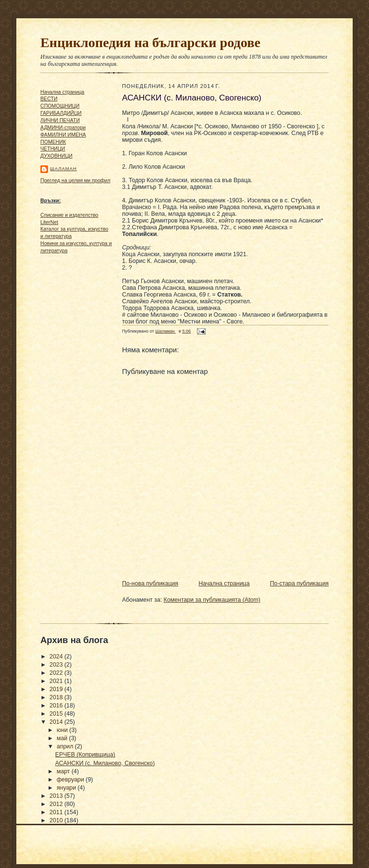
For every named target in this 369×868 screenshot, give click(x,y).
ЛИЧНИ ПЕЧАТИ (60, 120)
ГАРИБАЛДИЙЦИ (61, 113)
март (64, 771)
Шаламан (63, 168)
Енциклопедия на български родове (150, 43)
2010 (57, 820)
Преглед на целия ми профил (75, 180)
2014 (57, 722)
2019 (57, 689)
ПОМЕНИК (53, 142)
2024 (57, 657)
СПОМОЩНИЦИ (60, 106)
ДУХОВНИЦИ (56, 156)
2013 (57, 796)
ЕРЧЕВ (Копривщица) (85, 755)
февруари (71, 780)
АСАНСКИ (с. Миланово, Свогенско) (105, 763)
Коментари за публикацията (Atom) (212, 600)
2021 (57, 681)
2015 (57, 714)
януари (67, 788)
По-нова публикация (150, 583)
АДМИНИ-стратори (63, 127)
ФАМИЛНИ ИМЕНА (63, 135)
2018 (57, 697)
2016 (57, 706)
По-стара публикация (299, 583)
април (66, 746)
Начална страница (62, 92)
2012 (57, 804)
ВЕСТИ (49, 99)
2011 (57, 812)
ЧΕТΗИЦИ (53, 149)
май (63, 738)
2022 (57, 673)
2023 (57, 665)
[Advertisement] (69, 404)
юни (63, 730)
